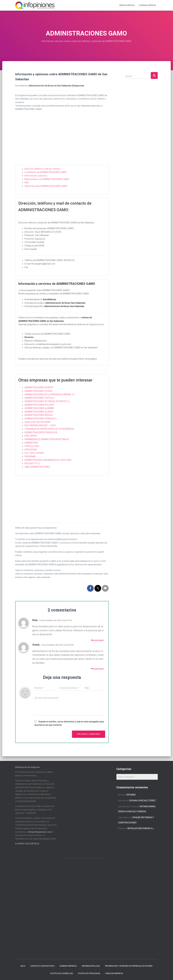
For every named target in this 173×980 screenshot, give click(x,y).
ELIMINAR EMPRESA (147, 5)
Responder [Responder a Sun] (97, 640)
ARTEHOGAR (31, 450)
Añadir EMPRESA (127, 5)
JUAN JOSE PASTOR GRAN (37, 422)
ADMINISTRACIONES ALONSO (39, 412)
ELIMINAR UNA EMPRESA (27, 844)
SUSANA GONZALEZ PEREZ (142, 801)
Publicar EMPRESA (114, 973)
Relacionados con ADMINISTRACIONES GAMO (47, 179)
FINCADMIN (30, 456)
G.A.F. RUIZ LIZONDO (34, 453)
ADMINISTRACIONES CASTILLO (39, 398)
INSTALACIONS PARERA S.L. (141, 828)
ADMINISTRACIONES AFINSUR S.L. (41, 419)
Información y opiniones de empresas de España (129, 966)
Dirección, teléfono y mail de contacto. (43, 169)
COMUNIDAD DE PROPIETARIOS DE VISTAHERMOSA (49, 429)
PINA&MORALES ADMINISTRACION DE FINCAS (47, 439)
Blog (23, 966)
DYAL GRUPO (31, 436)
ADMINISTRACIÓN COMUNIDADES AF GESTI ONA (48, 460)
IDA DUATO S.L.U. (33, 463)
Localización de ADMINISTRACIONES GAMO (45, 172)
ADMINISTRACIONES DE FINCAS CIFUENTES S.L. (47, 401)
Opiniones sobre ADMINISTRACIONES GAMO (46, 186)
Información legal (91, 966)
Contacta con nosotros (42, 966)
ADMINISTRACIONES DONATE (39, 387)
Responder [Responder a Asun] (97, 669)
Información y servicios (36, 176)
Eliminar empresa (68, 966)
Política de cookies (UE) (62, 973)
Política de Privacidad (89, 973)
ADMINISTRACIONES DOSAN (38, 391)
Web (27, 183)
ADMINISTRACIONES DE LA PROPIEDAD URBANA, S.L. (50, 394)
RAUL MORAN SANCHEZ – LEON (40, 425)
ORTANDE (131, 795)
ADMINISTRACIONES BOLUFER (39, 405)
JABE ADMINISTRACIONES (37, 467)
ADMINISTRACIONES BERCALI (39, 415)
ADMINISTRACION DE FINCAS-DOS (41, 432)
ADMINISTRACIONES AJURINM (39, 408)
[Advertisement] (62, 142)
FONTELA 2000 (32, 446)
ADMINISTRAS (31, 443)
